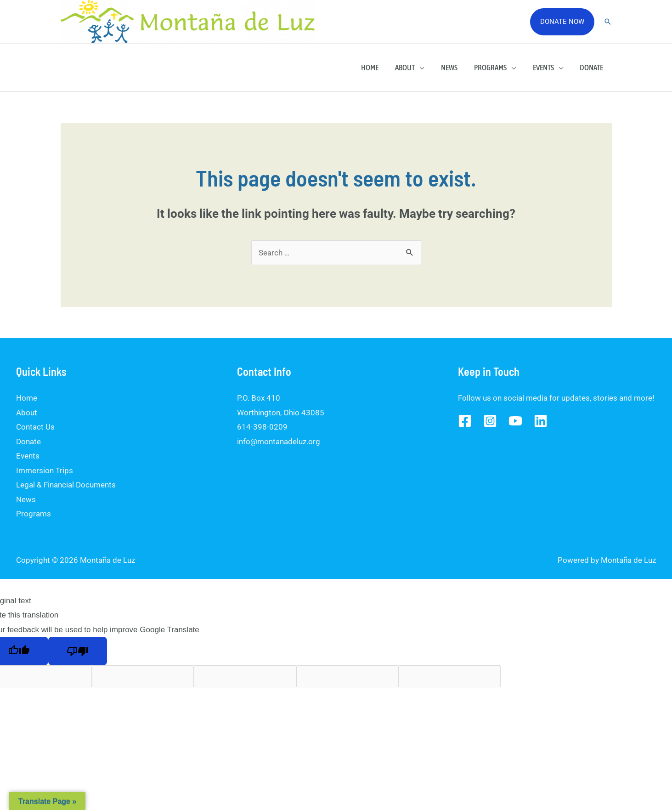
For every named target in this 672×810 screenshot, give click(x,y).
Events (545, 68)
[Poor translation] (78, 651)
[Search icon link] (608, 22)
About (410, 68)
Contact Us (35, 427)
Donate (592, 68)
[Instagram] (490, 421)
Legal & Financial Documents (66, 485)
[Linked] (541, 421)
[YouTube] (515, 421)
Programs (494, 68)
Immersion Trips (45, 470)
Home (376, 68)
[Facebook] (465, 421)
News (453, 68)
